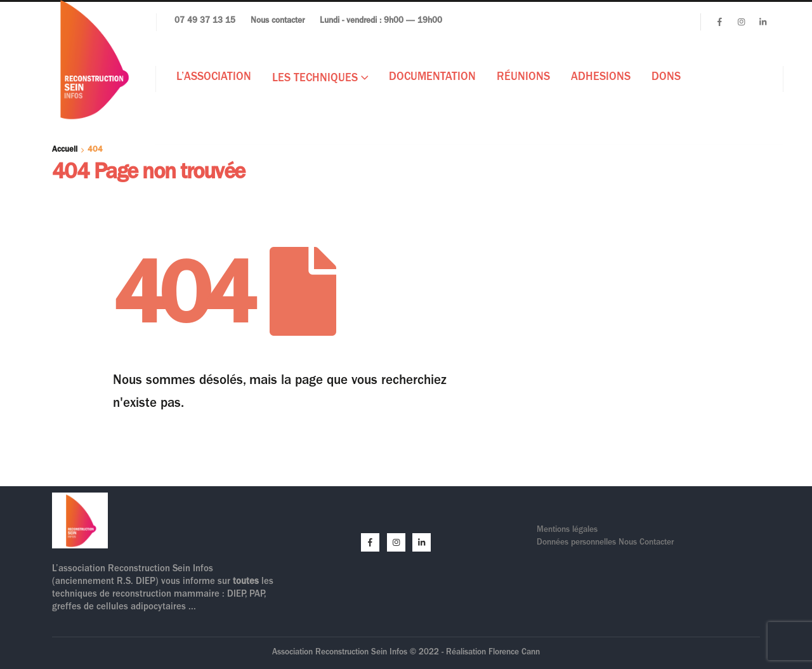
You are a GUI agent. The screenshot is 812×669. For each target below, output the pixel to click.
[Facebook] (719, 22)
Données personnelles (578, 543)
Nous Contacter (646, 543)
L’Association (214, 78)
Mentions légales (567, 530)
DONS (666, 78)
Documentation (432, 78)
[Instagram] (741, 22)
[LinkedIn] (763, 22)
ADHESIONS (601, 78)
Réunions (523, 78)
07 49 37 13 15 (205, 21)
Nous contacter (278, 21)
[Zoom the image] (80, 500)
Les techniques (315, 79)
